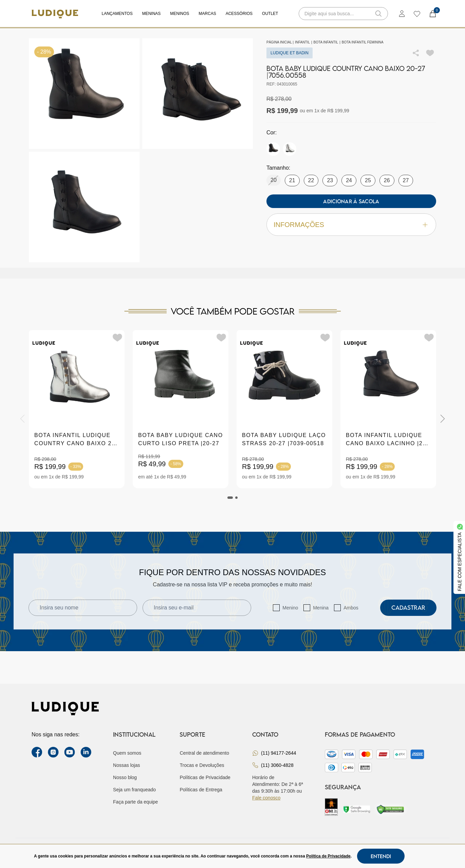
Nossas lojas (126, 765)
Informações (351, 225)
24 (349, 180)
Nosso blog (125, 777)
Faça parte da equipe (135, 802)
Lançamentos (117, 14)
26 (387, 180)
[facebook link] (37, 752)
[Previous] (22, 419)
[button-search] (378, 14)
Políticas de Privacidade (205, 777)
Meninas (152, 14)
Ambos (351, 608)
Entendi (381, 856)
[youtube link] (70, 752)
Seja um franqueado (134, 790)
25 (368, 180)
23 (330, 180)
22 (311, 180)
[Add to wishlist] (430, 53)
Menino (290, 608)
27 (406, 180)
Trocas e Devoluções (202, 765)
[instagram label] (53, 752)
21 (292, 180)
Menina (321, 608)
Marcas (207, 14)
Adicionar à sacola (351, 201)
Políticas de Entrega (201, 790)
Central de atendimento (204, 753)
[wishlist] (417, 14)
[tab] (230, 498)
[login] (402, 14)
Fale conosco (266, 798)
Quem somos (127, 753)
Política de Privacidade (328, 856)
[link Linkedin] (86, 752)
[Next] (443, 419)
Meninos (180, 14)
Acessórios (239, 14)
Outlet (270, 14)
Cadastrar (408, 608)
